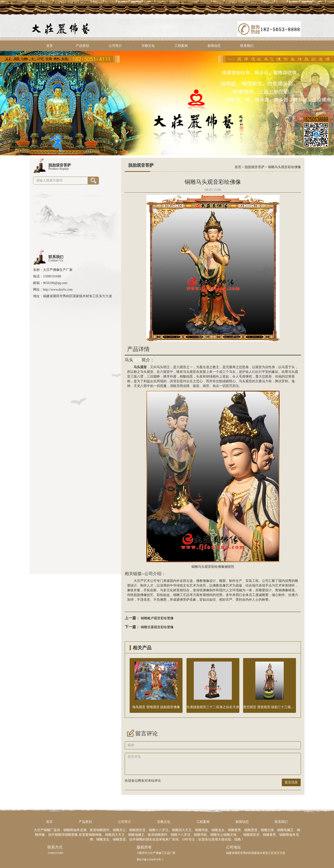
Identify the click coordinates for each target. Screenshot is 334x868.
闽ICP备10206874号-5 (150, 860)
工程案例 (181, 46)
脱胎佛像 (140, 595)
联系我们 (247, 46)
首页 (50, 46)
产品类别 (82, 46)
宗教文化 (148, 46)
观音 (137, 360)
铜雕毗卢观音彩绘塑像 (157, 618)
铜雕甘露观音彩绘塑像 (157, 627)
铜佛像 (283, 590)
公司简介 (115, 46)
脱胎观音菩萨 (255, 167)
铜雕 (176, 595)
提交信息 (291, 782)
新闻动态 (214, 46)
